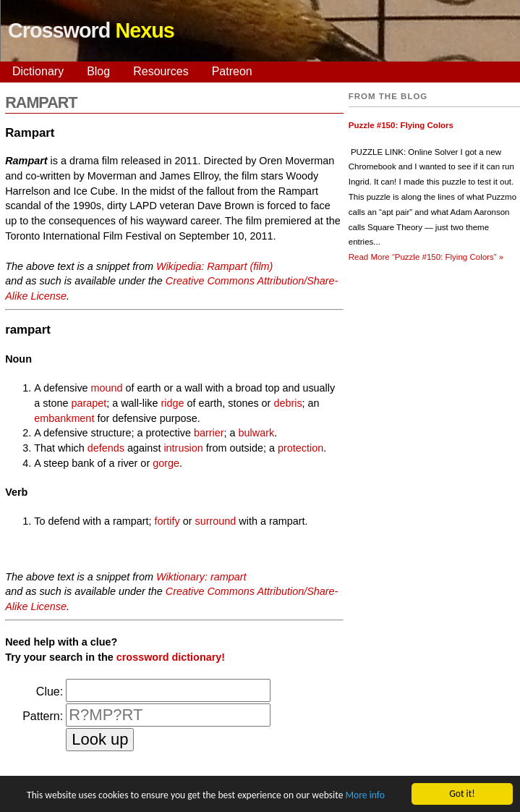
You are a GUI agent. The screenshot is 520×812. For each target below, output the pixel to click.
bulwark (257, 433)
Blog (98, 71)
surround (216, 521)
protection (301, 448)
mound (107, 388)
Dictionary (38, 71)
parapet (89, 403)
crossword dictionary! (171, 657)
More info (365, 796)
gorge (166, 463)
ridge (172, 403)
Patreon (232, 71)
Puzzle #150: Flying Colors (401, 125)
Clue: (50, 692)
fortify (167, 521)
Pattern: (43, 716)
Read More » (426, 257)
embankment (64, 418)
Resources (161, 71)
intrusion (183, 448)
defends (106, 448)
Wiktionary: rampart (201, 577)
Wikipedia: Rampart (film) (214, 266)
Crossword (91, 30)
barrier (209, 433)
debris (287, 403)
